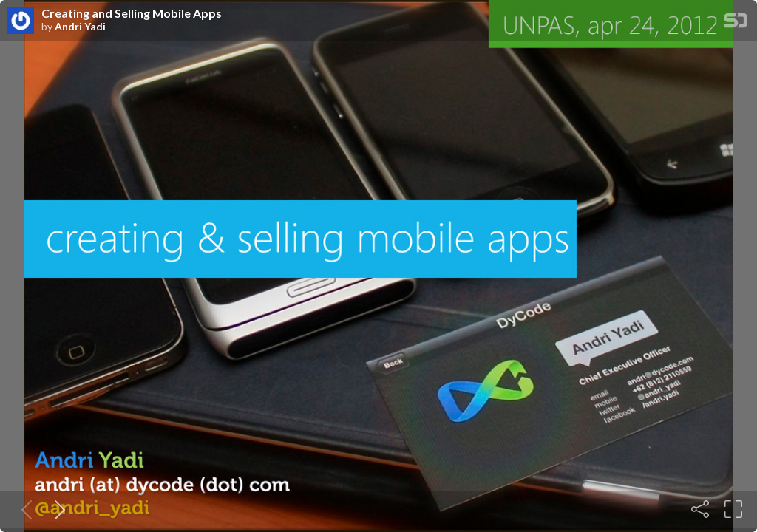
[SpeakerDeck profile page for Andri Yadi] (21, 21)
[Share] (700, 509)
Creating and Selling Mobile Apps (132, 13)
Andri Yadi (80, 27)
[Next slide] (57, 509)
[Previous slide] (24, 509)
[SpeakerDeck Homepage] (736, 23)
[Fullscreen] (733, 509)
